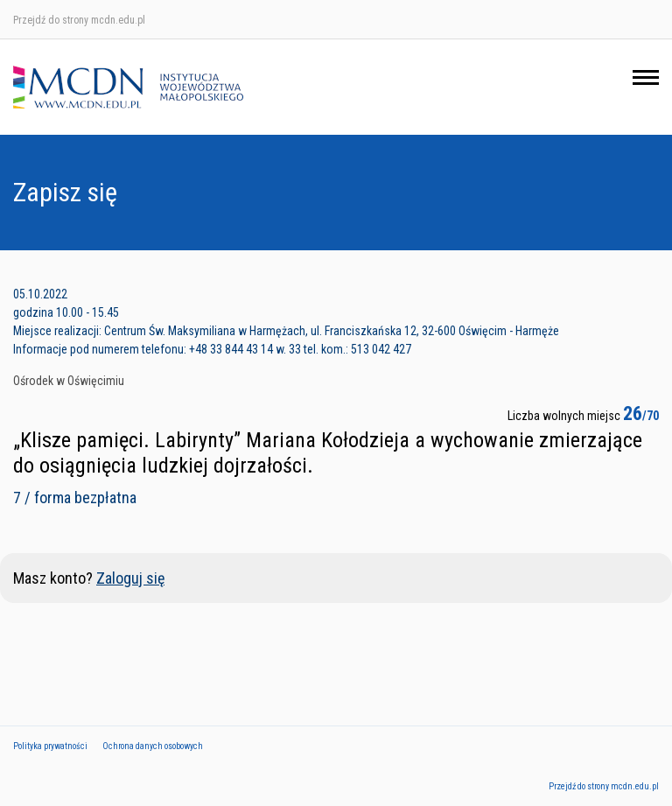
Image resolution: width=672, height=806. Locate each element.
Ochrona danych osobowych (153, 746)
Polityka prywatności (50, 746)
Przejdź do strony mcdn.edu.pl (79, 20)
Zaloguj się (130, 578)
